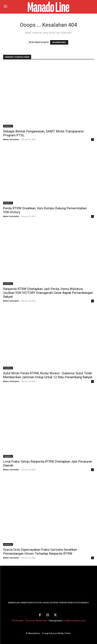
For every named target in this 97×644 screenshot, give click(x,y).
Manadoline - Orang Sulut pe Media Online (50, 633)
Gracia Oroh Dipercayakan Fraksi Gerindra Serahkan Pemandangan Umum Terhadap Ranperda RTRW (40, 552)
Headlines (8, 126)
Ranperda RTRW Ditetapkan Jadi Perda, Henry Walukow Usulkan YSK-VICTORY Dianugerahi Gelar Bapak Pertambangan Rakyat (48, 293)
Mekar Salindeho (11, 139)
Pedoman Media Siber (36, 621)
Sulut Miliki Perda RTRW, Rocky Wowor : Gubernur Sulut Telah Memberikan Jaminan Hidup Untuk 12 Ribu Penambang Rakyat (48, 375)
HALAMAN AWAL (59, 42)
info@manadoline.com (74, 621)
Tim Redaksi (18, 621)
